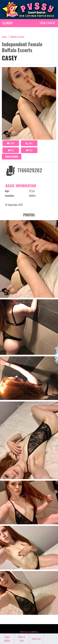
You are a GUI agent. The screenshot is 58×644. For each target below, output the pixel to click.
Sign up (51, 23)
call (29, 143)
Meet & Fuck (22, 639)
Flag (29, 150)
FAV (11, 150)
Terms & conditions (29, 632)
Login (43, 23)
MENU (7, 23)
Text (11, 143)
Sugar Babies (12, 157)
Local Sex (36, 639)
